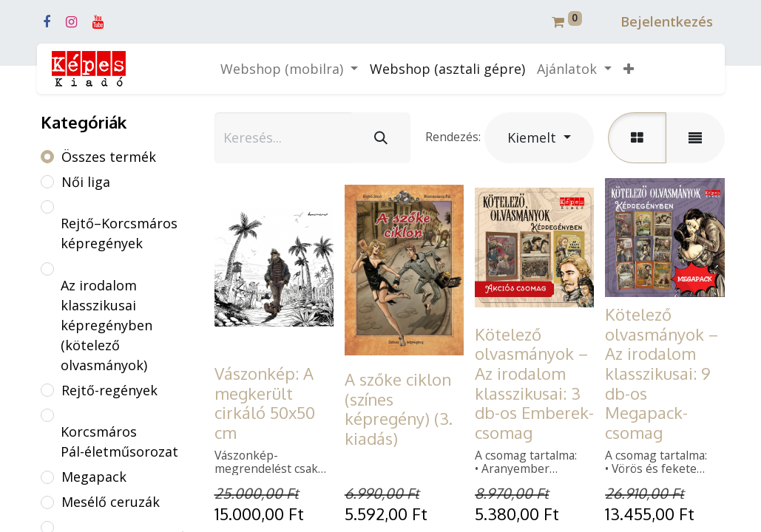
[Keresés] (381, 138)
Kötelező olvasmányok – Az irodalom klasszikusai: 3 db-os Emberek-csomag (534, 383)
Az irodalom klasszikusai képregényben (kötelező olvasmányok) (106, 325)
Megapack (94, 477)
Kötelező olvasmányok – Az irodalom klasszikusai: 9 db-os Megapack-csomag (662, 373)
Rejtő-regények (109, 390)
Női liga (86, 182)
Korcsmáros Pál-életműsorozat (119, 441)
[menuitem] (447, 69)
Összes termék (109, 157)
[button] (629, 69)
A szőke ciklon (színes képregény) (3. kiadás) (399, 409)
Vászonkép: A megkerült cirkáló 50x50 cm (265, 403)
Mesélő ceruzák (111, 502)
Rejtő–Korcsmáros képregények (119, 233)
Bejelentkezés (667, 21)
